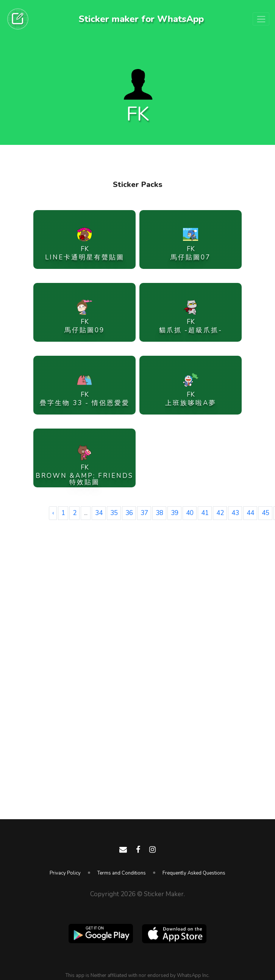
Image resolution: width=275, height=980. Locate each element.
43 (235, 513)
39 (175, 513)
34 (99, 513)
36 (129, 513)
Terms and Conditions (122, 873)
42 (220, 513)
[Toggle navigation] (261, 19)
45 (266, 513)
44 (250, 513)
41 (205, 513)
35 (114, 513)
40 (190, 513)
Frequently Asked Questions (194, 873)
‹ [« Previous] (53, 513)
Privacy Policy (65, 873)
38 (159, 513)
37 (144, 513)
